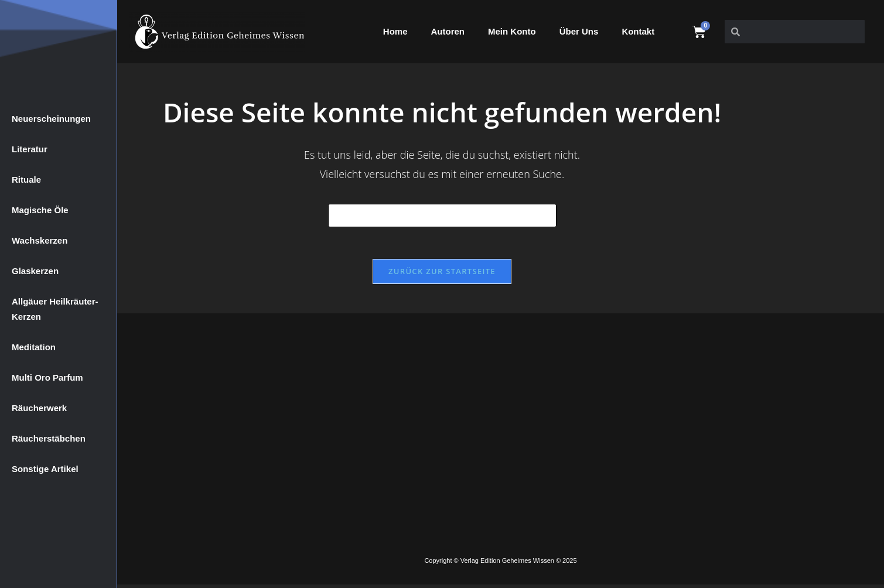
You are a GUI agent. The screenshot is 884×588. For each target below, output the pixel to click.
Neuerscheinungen (51, 119)
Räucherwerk (39, 408)
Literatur (30, 149)
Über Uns (579, 31)
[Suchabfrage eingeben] (442, 216)
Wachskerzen (40, 240)
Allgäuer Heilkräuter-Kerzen (55, 309)
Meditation (34, 347)
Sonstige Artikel (45, 469)
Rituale (26, 180)
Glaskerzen (35, 271)
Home (395, 31)
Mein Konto (512, 31)
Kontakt (638, 31)
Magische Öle (40, 210)
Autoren (448, 31)
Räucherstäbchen (49, 438)
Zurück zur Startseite (442, 275)
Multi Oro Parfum (47, 377)
